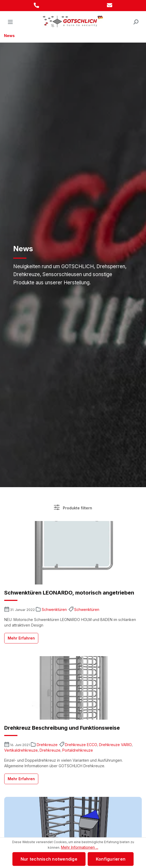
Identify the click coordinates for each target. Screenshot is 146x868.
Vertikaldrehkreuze (21, 750)
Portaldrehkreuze (78, 750)
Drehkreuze (47, 745)
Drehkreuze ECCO (81, 745)
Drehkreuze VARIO (115, 745)
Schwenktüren (54, 609)
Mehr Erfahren (21, 638)
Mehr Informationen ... (80, 847)
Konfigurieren (111, 859)
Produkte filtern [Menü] (73, 507)
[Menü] (10, 22)
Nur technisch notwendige (49, 859)
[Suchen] (136, 22)
